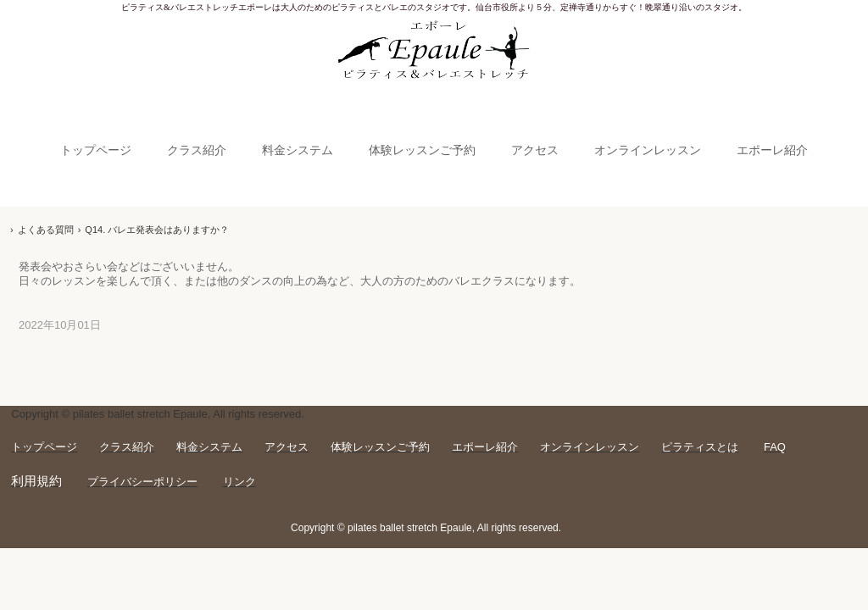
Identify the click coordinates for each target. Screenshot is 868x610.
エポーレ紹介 (772, 150)
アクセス (535, 150)
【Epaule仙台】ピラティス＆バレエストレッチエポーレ (434, 53)
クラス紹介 (197, 150)
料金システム (298, 150)
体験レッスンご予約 (422, 150)
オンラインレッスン (648, 150)
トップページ (96, 150)
